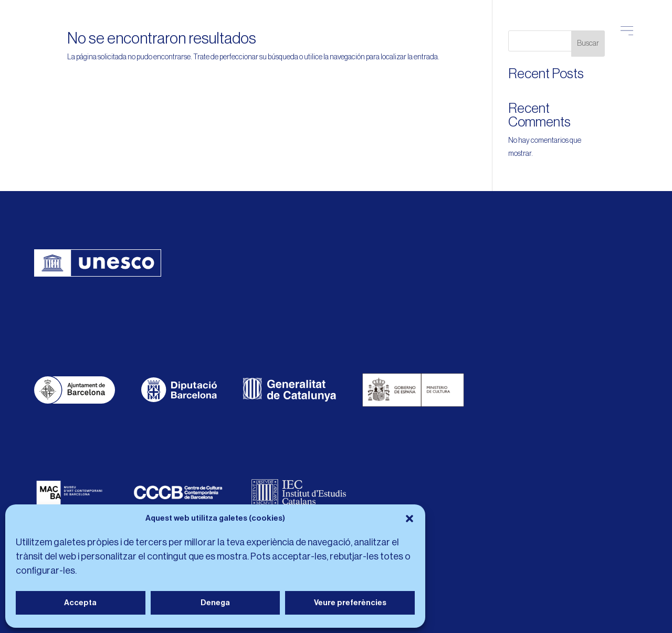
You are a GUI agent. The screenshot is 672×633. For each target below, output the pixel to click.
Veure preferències (350, 603)
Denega (215, 603)
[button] (409, 519)
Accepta (80, 603)
